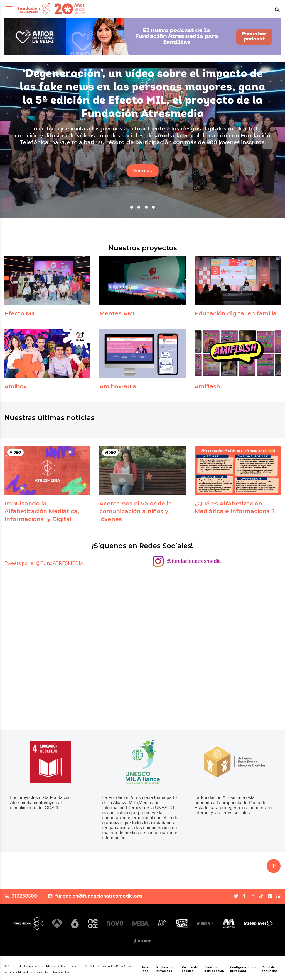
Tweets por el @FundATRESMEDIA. (44, 563)
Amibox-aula (118, 386)
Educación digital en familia (236, 313)
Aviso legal (146, 969)
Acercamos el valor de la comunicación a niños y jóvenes (136, 511)
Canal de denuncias (270, 969)
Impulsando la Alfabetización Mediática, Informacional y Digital (42, 511)
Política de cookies (190, 969)
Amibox (15, 386)
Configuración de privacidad (243, 969)
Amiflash (207, 386)
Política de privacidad (164, 969)
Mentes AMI (117, 313)
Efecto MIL (20, 313)
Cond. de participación (214, 969)
